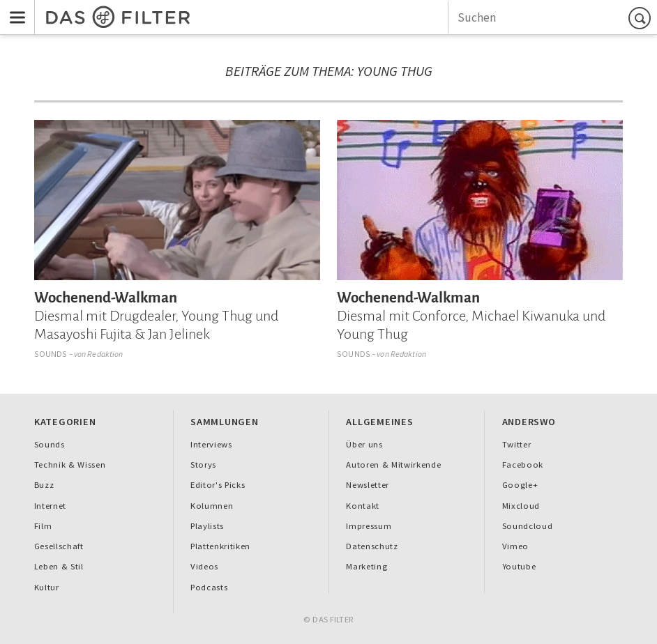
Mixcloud (521, 506)
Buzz (44, 485)
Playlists (207, 526)
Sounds (51, 354)
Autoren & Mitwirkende (393, 465)
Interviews (211, 444)
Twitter (517, 444)
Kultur (47, 587)
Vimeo (515, 546)
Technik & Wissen (70, 465)
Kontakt (363, 506)
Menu (13, 8)
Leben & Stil (59, 566)
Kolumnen (212, 506)
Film (43, 526)
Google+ (520, 485)
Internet (50, 506)
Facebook (523, 465)
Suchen (642, 18)
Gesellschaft (59, 546)
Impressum (369, 526)
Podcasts (209, 587)
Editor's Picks (218, 485)
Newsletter (368, 485)
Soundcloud (528, 526)
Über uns (364, 444)
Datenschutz (372, 546)
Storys (203, 465)
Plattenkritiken (220, 546)
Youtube (519, 566)
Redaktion (105, 354)
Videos (204, 566)
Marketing (367, 566)
